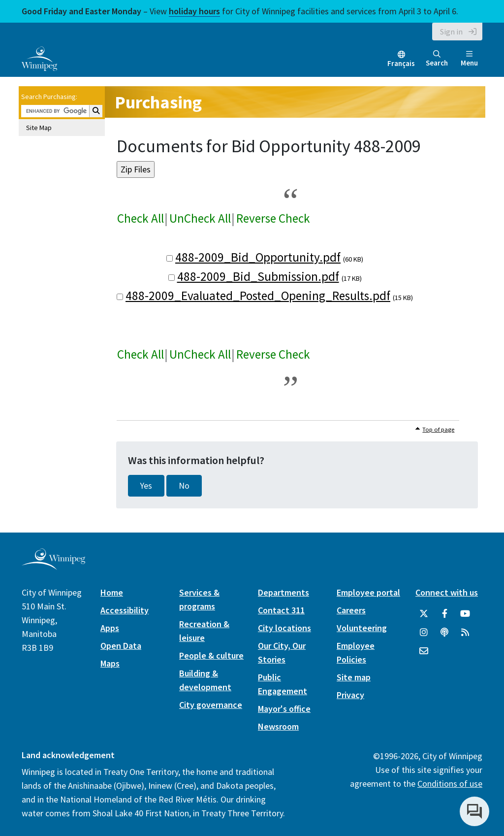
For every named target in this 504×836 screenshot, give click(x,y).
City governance (211, 705)
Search (437, 59)
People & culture (211, 655)
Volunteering (362, 628)
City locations (284, 628)
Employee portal (368, 592)
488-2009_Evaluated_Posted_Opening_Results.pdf (258, 296)
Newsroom (278, 726)
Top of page (438, 429)
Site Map (39, 128)
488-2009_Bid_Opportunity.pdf (258, 257)
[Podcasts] (444, 633)
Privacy (350, 695)
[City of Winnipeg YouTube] (465, 614)
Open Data (121, 646)
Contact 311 (281, 610)
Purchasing (158, 102)
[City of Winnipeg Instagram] (424, 633)
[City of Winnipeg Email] (424, 651)
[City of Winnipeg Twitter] (424, 614)
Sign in (451, 32)
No (184, 486)
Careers (351, 610)
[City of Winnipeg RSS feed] (465, 633)
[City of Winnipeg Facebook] (444, 614)
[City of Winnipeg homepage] (53, 566)
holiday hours (194, 11)
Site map (354, 677)
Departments (283, 592)
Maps (110, 663)
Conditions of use (450, 784)
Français (401, 63)
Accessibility (125, 610)
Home (112, 592)
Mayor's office (284, 709)
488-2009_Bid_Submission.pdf (258, 276)
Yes (146, 486)
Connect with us (447, 592)
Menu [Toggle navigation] (469, 59)
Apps (110, 628)
